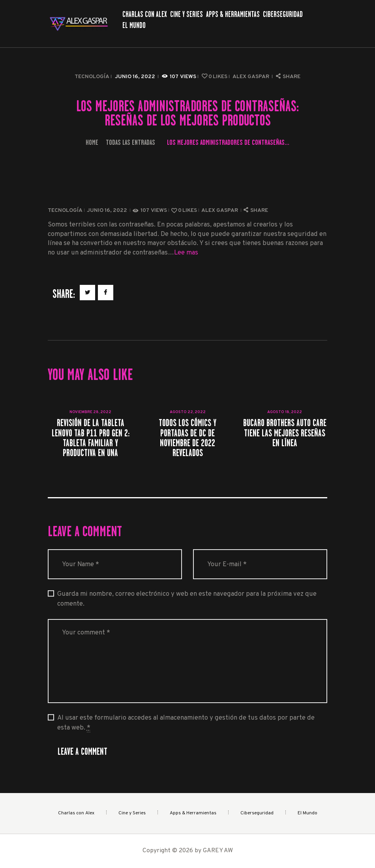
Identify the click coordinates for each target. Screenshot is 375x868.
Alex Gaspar (251, 77)
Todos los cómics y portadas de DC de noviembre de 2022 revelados (187, 438)
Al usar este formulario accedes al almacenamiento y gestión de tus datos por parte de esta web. (186, 723)
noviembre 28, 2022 (90, 412)
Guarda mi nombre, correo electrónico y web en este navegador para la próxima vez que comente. (187, 599)
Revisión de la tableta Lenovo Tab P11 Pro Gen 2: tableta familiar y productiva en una (91, 438)
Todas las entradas (130, 142)
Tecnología (92, 77)
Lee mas (186, 253)
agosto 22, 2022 (188, 412)
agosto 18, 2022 (285, 412)
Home (92, 142)
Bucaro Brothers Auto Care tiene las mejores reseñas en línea (285, 433)
